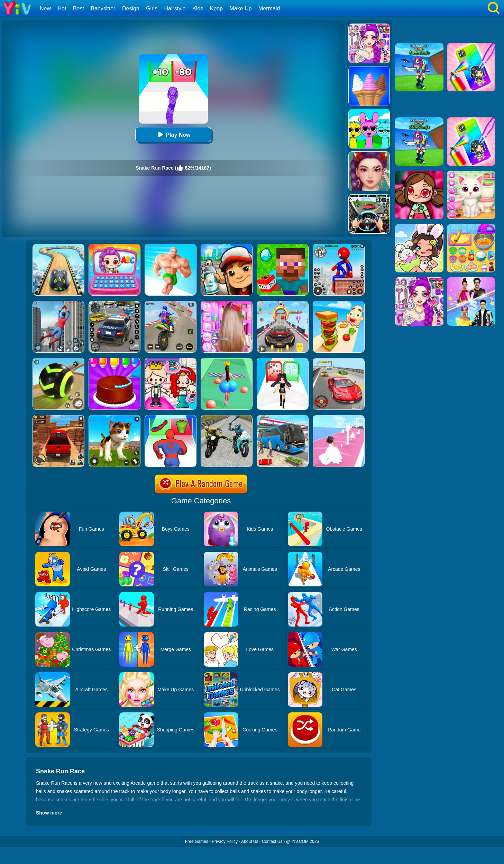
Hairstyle (175, 8)
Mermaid (269, 8)
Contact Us (272, 841)
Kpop (216, 8)
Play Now (173, 134)
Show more (49, 813)
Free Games (197, 841)
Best (79, 8)
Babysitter (103, 8)
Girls (152, 8)
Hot (62, 8)
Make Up (241, 8)
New (45, 8)
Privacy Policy (225, 841)
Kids (198, 8)
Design (131, 8)
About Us (250, 841)
